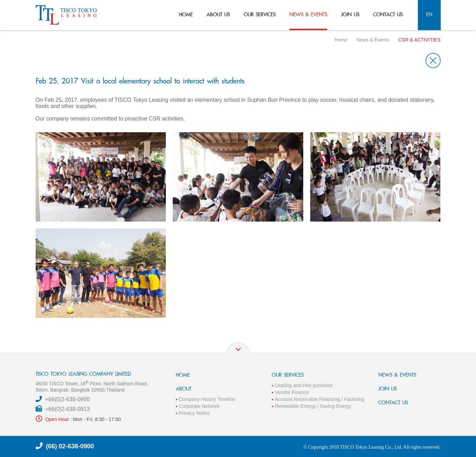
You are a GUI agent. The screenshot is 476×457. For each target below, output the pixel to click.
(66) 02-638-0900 (70, 446)
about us (218, 14)
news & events (308, 14)
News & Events (373, 40)
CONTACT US (393, 402)
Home (341, 40)
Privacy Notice (194, 413)
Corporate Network (199, 406)
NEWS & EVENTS (397, 375)
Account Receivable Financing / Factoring (320, 399)
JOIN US (388, 389)
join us (350, 14)
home (186, 14)
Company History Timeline (207, 399)
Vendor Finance (292, 392)
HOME (183, 375)
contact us (388, 14)
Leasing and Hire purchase (304, 385)
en (429, 14)
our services (260, 14)
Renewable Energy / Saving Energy (313, 406)
